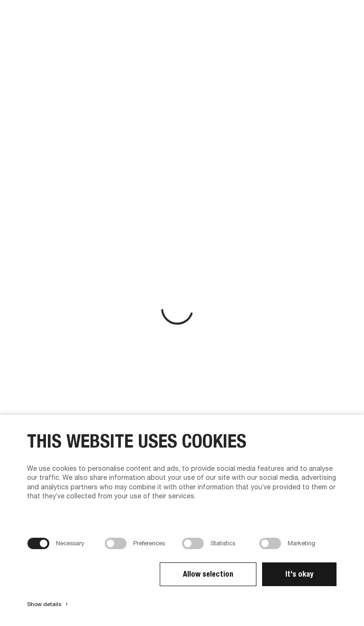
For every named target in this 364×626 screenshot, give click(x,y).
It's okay (299, 574)
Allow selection (208, 574)
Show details (48, 604)
